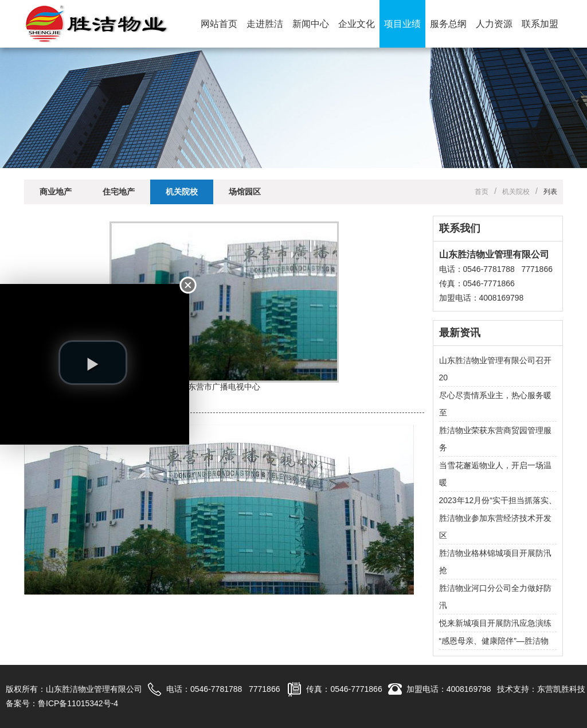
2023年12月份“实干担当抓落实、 (498, 500)
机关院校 (182, 192)
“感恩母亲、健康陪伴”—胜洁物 (494, 641)
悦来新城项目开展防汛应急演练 (495, 623)
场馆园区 (245, 192)
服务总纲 (448, 24)
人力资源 (494, 24)
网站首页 (219, 24)
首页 (482, 192)
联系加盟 (540, 24)
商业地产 (56, 192)
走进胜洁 (265, 24)
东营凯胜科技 (561, 689)
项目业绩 (402, 24)
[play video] (93, 363)
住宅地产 (119, 192)
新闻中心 (311, 24)
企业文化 (357, 24)
